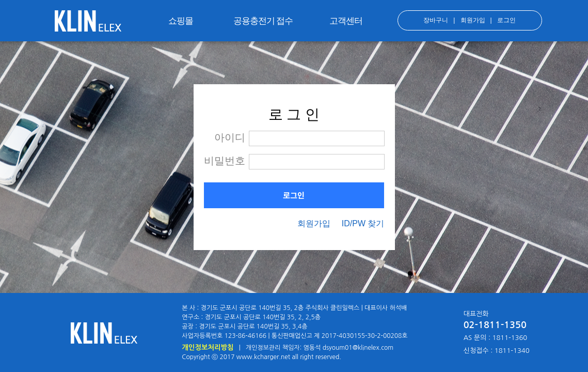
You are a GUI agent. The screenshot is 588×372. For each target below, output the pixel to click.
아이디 (230, 137)
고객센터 (346, 21)
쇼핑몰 (181, 21)
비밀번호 (225, 161)
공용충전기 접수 (263, 21)
